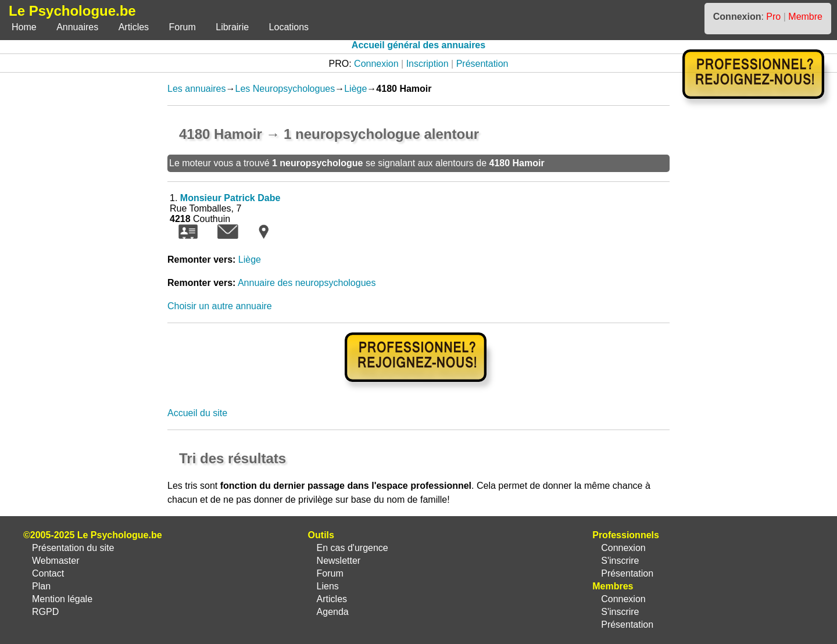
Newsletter (339, 561)
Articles (134, 27)
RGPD (45, 612)
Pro (773, 17)
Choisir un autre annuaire (220, 306)
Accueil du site (197, 413)
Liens (328, 586)
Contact (48, 573)
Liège (355, 89)
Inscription (428, 64)
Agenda (333, 612)
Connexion (376, 64)
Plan (41, 586)
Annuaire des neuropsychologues (307, 283)
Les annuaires (197, 89)
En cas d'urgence (353, 548)
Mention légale (62, 599)
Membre (805, 17)
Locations (289, 27)
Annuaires (77, 27)
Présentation (482, 64)
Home (24, 27)
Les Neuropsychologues (285, 89)
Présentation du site (73, 548)
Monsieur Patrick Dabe (230, 198)
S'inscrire (620, 561)
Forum (183, 27)
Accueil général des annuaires (419, 45)
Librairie (232, 27)
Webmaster (56, 561)
